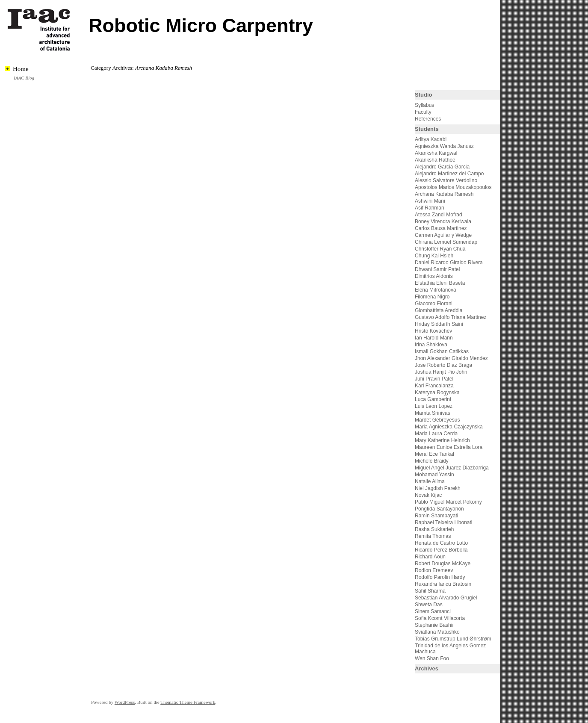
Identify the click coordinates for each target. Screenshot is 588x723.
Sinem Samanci (433, 611)
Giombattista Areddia (439, 310)
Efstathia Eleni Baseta (440, 283)
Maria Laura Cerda (436, 434)
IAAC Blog (24, 78)
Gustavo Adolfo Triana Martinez (451, 317)
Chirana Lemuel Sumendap (446, 242)
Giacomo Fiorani (434, 304)
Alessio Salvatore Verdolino (446, 180)
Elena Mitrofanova (436, 290)
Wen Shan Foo (432, 658)
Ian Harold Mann (434, 338)
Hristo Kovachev (433, 331)
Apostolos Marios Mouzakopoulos (453, 187)
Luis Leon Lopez (434, 406)
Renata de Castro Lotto (441, 543)
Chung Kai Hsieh (434, 256)
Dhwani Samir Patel (437, 269)
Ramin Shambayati (436, 516)
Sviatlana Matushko (437, 632)
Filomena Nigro (432, 297)
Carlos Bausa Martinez (441, 228)
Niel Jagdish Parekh (438, 488)
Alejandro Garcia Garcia (442, 167)
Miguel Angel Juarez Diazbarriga (452, 468)
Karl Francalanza (434, 386)
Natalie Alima (430, 481)
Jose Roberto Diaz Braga (443, 365)
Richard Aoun (430, 557)
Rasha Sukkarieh (434, 529)
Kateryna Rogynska (437, 392)
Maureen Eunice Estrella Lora (449, 447)
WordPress (125, 702)
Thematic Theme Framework (188, 702)
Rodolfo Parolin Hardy (440, 577)
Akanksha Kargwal (436, 153)
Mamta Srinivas (433, 413)
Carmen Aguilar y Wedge (443, 235)
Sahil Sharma (430, 591)
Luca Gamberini (433, 399)
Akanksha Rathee (435, 160)
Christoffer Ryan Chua (440, 249)
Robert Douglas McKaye (443, 564)
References (428, 119)
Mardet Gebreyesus (437, 420)
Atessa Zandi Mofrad (439, 215)
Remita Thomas (433, 536)
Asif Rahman (430, 208)
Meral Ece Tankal (434, 454)
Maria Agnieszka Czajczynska (449, 427)
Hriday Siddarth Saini (439, 324)
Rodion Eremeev (434, 570)
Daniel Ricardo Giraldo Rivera (449, 263)
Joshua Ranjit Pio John (441, 372)
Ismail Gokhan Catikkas (442, 351)
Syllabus (424, 105)
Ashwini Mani (430, 201)
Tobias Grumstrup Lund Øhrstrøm (453, 639)
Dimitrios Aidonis (434, 276)
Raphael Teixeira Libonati (444, 522)
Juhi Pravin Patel (434, 379)
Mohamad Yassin (434, 475)
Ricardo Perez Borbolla (441, 550)
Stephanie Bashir (434, 625)
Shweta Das (429, 605)
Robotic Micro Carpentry (201, 25)
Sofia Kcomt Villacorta (440, 618)
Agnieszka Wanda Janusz (444, 146)
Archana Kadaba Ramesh (444, 194)
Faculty (423, 112)
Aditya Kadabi (431, 139)
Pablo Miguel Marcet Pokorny (448, 502)
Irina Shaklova (431, 345)
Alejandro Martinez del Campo (449, 174)
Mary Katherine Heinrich (442, 440)
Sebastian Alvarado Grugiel (446, 598)
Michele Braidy (432, 461)
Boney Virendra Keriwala (443, 221)
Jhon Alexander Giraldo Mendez (451, 358)
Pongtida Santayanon (439, 509)
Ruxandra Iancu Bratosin (443, 584)
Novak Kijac (428, 495)
